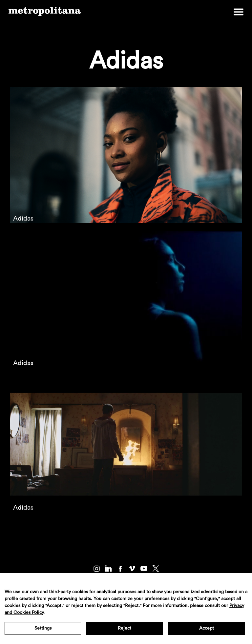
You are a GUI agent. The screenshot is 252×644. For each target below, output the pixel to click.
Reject (125, 628)
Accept (207, 628)
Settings (43, 628)
